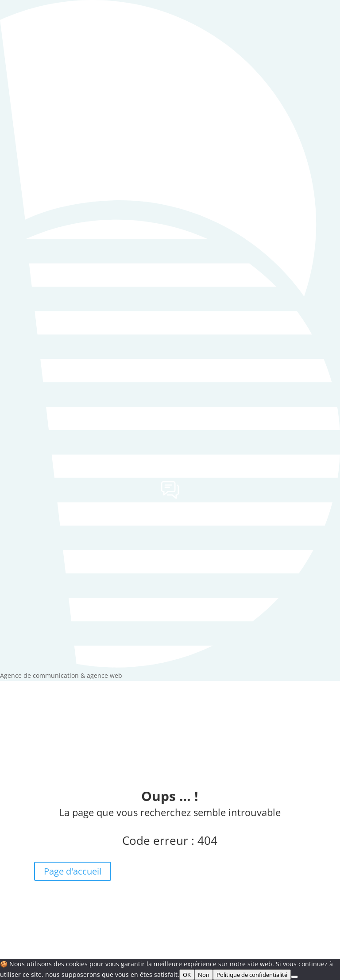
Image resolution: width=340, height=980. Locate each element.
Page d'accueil (73, 871)
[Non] (294, 977)
